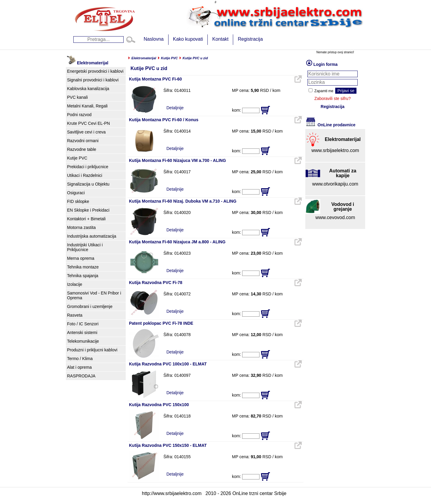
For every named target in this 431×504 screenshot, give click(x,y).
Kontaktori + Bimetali (86, 219)
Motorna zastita (81, 227)
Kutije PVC (77, 158)
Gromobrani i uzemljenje (90, 306)
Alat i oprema (79, 367)
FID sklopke (78, 201)
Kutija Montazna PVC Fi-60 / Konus (164, 120)
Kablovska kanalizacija (88, 89)
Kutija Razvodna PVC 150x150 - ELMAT (168, 445)
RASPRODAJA (81, 376)
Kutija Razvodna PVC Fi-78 (156, 283)
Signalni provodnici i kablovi (93, 80)
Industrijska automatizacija (92, 236)
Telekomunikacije (83, 341)
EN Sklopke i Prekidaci (88, 210)
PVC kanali (77, 97)
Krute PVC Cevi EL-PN (88, 123)
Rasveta (75, 315)
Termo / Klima (80, 359)
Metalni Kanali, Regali (87, 106)
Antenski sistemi (82, 333)
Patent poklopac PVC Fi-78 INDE (161, 323)
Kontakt (220, 39)
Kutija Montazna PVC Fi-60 (155, 79)
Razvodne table (82, 149)
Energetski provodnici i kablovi (95, 71)
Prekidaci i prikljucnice (88, 167)
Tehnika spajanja (83, 276)
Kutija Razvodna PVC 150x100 (159, 405)
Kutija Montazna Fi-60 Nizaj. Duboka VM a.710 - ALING (183, 201)
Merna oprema (81, 258)
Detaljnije (175, 108)
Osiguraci (76, 193)
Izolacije (75, 284)
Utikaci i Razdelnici (85, 175)
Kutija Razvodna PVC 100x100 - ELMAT (168, 364)
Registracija (250, 39)
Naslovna (154, 39)
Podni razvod (79, 115)
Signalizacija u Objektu (88, 184)
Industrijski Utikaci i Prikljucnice (85, 247)
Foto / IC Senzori (83, 324)
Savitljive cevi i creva (86, 132)
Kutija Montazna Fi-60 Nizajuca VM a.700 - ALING (177, 160)
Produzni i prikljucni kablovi (92, 350)
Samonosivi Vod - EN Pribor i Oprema (94, 295)
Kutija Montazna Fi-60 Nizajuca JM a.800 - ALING (177, 242)
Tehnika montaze (83, 267)
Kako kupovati (188, 39)
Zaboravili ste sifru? (332, 98)
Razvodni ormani (83, 141)
